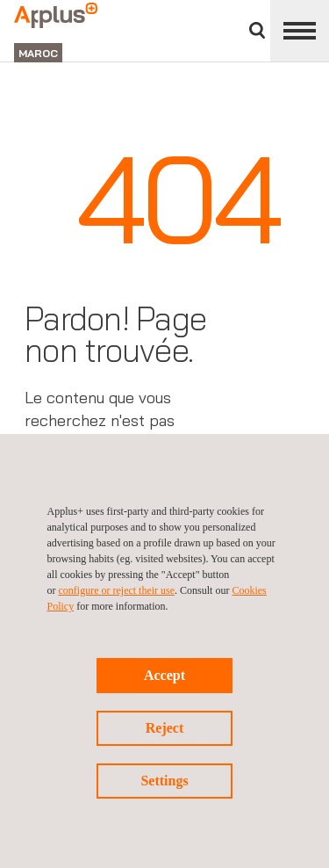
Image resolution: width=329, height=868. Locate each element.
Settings (164, 781)
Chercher (257, 30)
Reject (165, 728)
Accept (164, 675)
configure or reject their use (117, 590)
